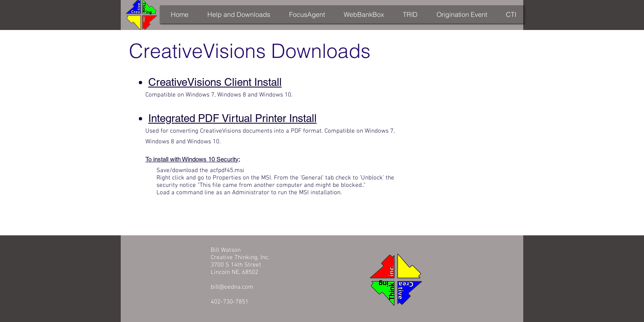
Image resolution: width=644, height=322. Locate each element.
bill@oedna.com (232, 287)
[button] (239, 14)
